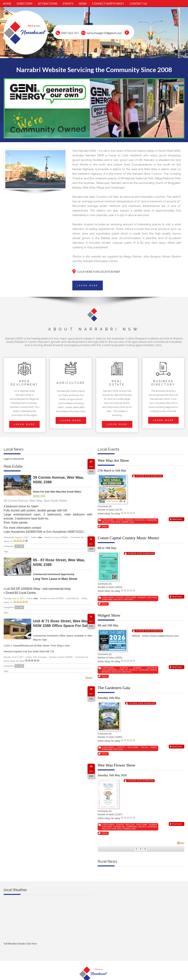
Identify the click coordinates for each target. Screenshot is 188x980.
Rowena (106, 672)
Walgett (118, 599)
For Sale (19, 546)
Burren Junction (135, 520)
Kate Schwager (153, 476)
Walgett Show (109, 615)
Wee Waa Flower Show (117, 765)
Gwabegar (119, 827)
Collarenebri (110, 670)
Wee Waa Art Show (113, 460)
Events (120, 520)
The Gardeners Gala (114, 688)
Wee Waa (115, 522)
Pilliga (106, 522)
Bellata (130, 825)
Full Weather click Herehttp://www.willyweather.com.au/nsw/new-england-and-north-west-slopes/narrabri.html (48, 950)
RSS (89, 678)
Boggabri (130, 597)
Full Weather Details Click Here (20, 944)
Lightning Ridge (148, 670)
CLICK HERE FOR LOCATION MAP (98, 272)
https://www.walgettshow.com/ (161, 636)
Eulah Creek (149, 747)
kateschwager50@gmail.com (104, 33)
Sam (40, 537)
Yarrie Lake (128, 522)
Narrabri (152, 520)
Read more (177, 519)
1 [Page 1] (136, 849)
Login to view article (14, 459)
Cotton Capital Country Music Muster (128, 538)
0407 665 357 (70, 33)
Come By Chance (128, 670)
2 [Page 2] (141, 849)
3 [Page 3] (145, 849)
